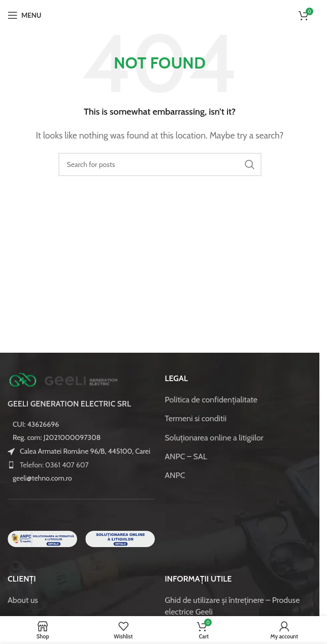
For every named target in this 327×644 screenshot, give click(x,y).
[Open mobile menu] (24, 15)
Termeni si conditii (196, 418)
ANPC (175, 475)
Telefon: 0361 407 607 (54, 465)
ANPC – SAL (186, 456)
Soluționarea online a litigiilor (214, 438)
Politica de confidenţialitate (211, 400)
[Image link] (63, 379)
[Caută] (160, 164)
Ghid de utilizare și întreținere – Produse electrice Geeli (233, 606)
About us (23, 600)
